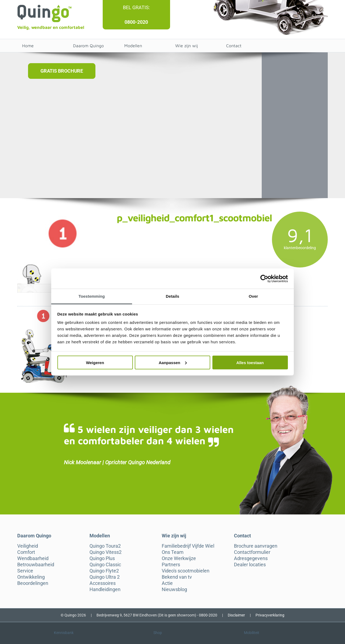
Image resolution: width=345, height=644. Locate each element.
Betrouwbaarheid (36, 565)
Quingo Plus (102, 558)
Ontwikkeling (31, 577)
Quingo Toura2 (105, 546)
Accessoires (103, 583)
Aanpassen (173, 362)
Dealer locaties (250, 565)
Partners (171, 565)
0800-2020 (136, 22)
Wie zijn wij (187, 46)
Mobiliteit (252, 633)
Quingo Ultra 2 (105, 577)
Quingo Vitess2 (106, 552)
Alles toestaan (250, 362)
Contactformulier (252, 552)
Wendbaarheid (33, 558)
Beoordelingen (33, 583)
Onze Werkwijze (179, 558)
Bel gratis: (136, 7)
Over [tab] (253, 296)
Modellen (133, 46)
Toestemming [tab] (92, 296)
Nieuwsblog (174, 589)
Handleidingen (105, 589)
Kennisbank (64, 633)
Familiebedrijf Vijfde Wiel (188, 546)
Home (28, 46)
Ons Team (173, 552)
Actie (167, 583)
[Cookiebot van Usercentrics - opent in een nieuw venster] (264, 279)
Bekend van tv (177, 577)
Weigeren (95, 362)
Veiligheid (28, 546)
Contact (234, 46)
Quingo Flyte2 (104, 571)
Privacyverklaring (270, 615)
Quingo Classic (105, 565)
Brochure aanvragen (256, 546)
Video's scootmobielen (186, 571)
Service (25, 571)
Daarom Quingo (88, 46)
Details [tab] (172, 296)
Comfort (26, 552)
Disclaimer (236, 615)
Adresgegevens (251, 558)
